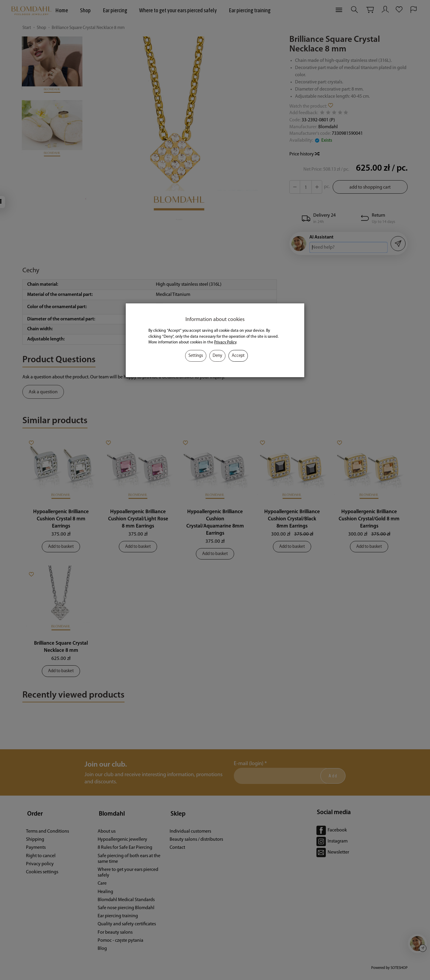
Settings (196, 356)
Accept (238, 356)
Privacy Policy (225, 342)
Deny (217, 356)
